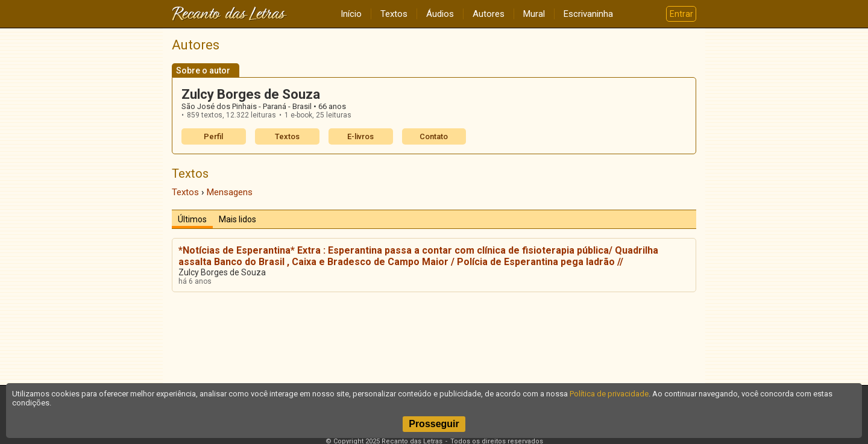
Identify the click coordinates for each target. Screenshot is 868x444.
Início (351, 14)
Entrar (681, 14)
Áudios (440, 14)
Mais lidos (237, 219)
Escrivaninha (588, 14)
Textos (394, 14)
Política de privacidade (609, 394)
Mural (534, 14)
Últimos (192, 219)
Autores (489, 14)
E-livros (360, 136)
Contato (434, 136)
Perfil (213, 136)
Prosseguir (434, 424)
